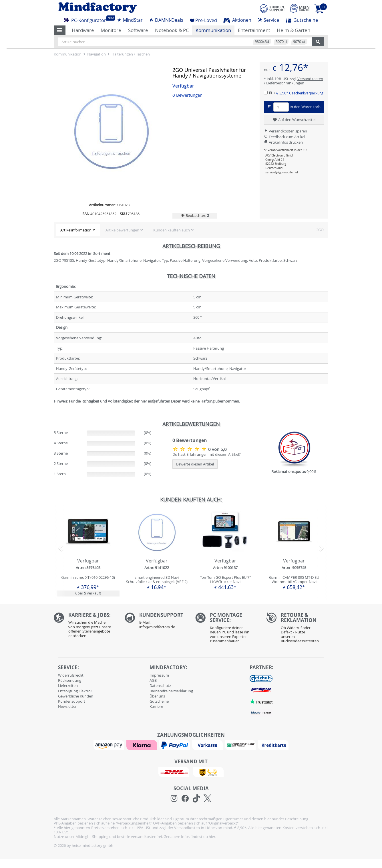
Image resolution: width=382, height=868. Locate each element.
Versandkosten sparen (285, 131)
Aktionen (237, 20)
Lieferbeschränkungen (285, 83)
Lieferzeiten (68, 685)
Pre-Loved (203, 20)
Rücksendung (70, 680)
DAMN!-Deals (166, 20)
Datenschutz (160, 685)
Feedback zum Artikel (284, 137)
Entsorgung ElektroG (76, 691)
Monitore (111, 30)
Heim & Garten (294, 30)
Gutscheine (302, 20)
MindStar (130, 20)
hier (212, 837)
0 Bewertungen (187, 95)
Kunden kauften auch (172, 230)
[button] (60, 30)
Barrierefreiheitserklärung (171, 691)
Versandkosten (310, 79)
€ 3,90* (300, 93)
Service (268, 20)
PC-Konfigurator (87, 19)
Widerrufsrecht (71, 675)
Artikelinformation (76, 230)
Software (138, 30)
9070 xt (299, 41)
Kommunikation (213, 30)
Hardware (83, 30)
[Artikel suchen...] (185, 42)
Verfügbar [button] (183, 86)
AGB (153, 680)
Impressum (159, 675)
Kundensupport (72, 701)
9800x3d (262, 41)
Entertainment (254, 30)
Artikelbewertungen (122, 230)
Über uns (157, 696)
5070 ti (281, 41)
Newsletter (67, 706)
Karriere (156, 706)
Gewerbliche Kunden (76, 696)
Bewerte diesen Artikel (195, 464)
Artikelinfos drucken (283, 142)
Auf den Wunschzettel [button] (294, 120)
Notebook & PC (172, 30)
